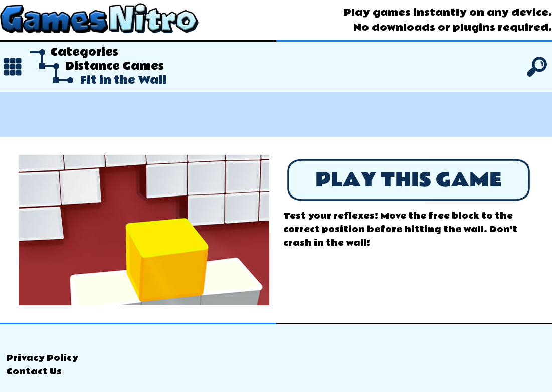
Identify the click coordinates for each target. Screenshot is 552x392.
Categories (84, 52)
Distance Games (115, 66)
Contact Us (34, 372)
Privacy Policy (42, 358)
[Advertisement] (276, 114)
